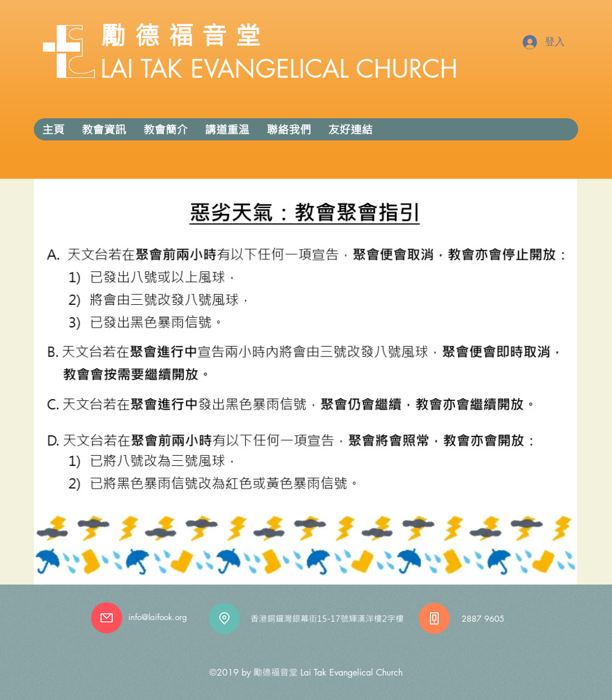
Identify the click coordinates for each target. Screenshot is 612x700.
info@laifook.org (158, 617)
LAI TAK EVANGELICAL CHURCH (279, 69)
